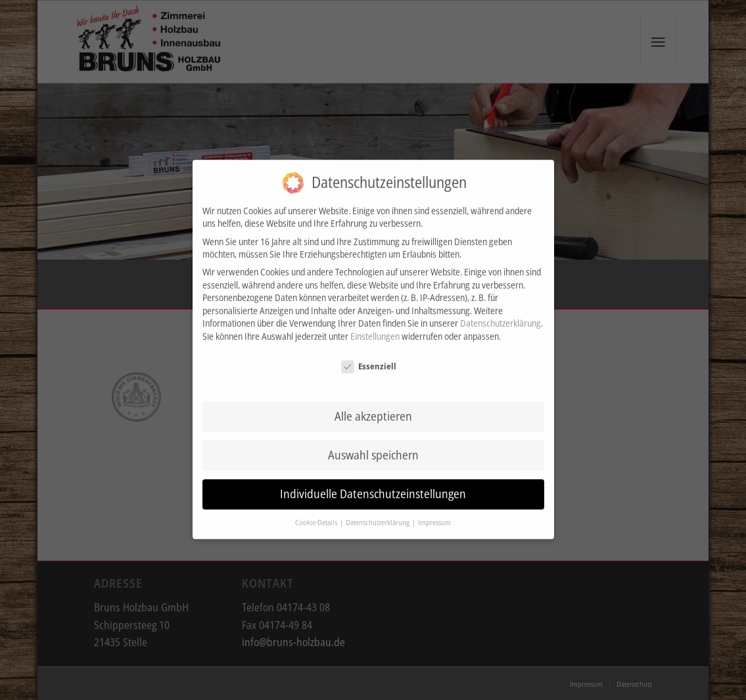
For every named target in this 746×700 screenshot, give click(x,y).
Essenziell (369, 341)
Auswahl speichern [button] (373, 431)
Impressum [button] (434, 498)
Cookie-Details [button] (317, 498)
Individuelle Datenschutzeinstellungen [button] (373, 469)
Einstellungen (375, 311)
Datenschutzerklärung (501, 299)
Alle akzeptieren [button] (373, 392)
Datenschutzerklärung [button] (378, 498)
